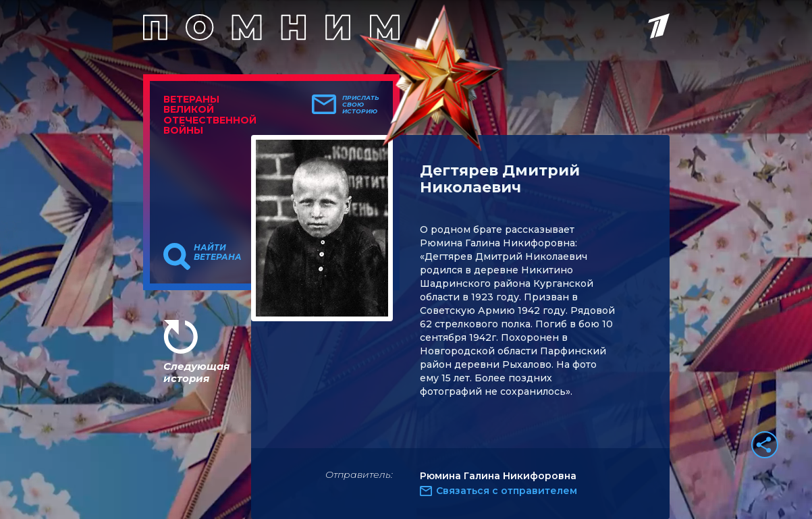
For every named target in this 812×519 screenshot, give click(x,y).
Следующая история (196, 372)
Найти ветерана (218, 252)
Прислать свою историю (361, 105)
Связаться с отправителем (507, 491)
